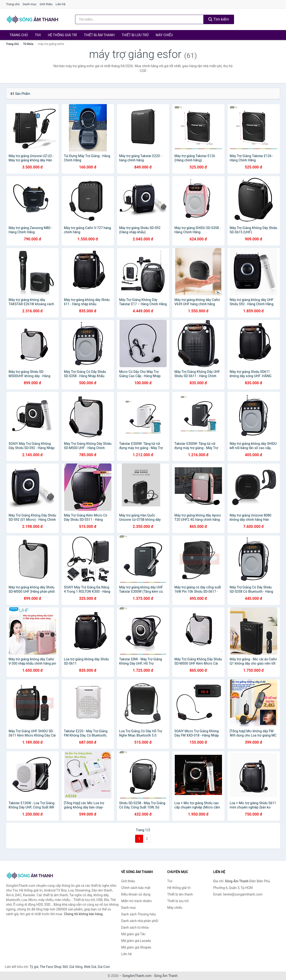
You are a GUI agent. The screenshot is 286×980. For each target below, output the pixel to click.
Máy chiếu (164, 35)
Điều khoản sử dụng (136, 894)
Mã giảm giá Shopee (136, 947)
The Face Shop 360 (54, 967)
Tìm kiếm (219, 19)
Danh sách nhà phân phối (140, 921)
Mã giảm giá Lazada (136, 941)
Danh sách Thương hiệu (139, 914)
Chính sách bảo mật (136, 888)
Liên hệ (61, 4)
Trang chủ (13, 4)
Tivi (38, 35)
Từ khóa (28, 44)
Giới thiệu (46, 4)
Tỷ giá (34, 967)
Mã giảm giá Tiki (133, 934)
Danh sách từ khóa (135, 927)
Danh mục (30, 4)
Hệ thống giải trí (62, 35)
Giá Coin (104, 967)
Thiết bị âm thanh (99, 35)
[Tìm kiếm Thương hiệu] (139, 19)
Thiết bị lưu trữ (135, 35)
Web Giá (90, 967)
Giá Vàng (76, 967)
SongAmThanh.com (137, 976)
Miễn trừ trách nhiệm (136, 901)
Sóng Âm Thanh (166, 976)
